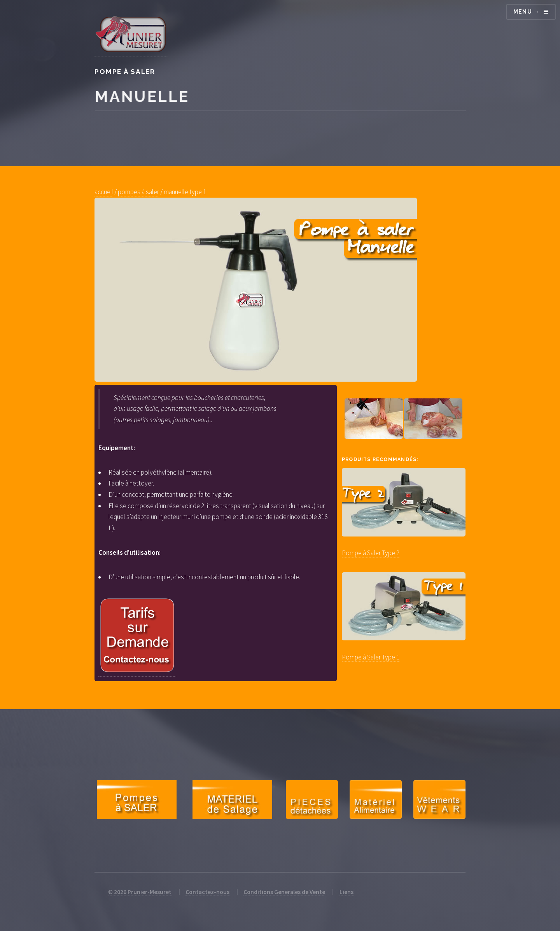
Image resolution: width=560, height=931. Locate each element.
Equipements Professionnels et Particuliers (439, 800)
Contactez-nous (207, 892)
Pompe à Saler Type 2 (371, 553)
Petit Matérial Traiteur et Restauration (376, 800)
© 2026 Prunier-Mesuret (140, 892)
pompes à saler (138, 192)
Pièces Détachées (312, 800)
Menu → (527, 12)
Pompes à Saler (136, 800)
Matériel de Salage (232, 800)
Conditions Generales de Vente (284, 892)
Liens (346, 892)
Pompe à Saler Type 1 (371, 657)
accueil (104, 192)
